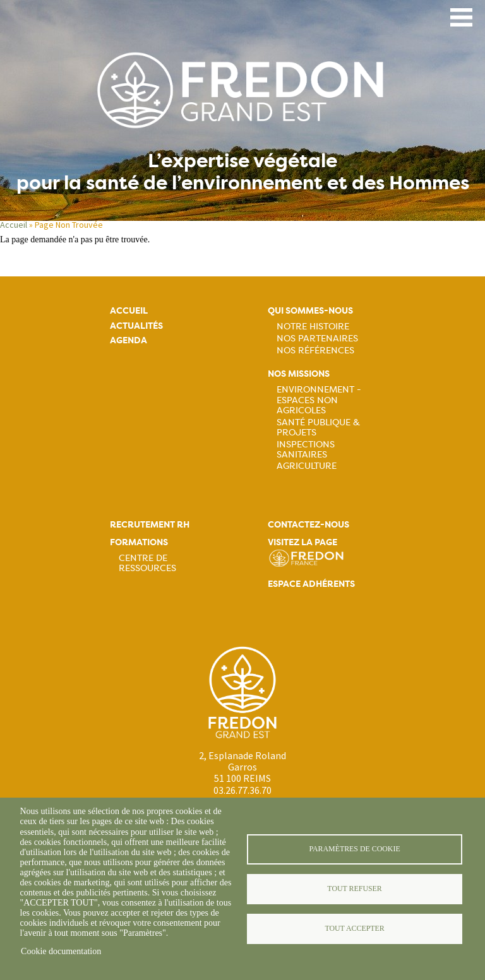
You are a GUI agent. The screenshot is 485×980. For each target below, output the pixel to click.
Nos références (315, 350)
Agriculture (307, 466)
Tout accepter (354, 928)
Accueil (14, 225)
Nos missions (299, 374)
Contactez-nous (308, 525)
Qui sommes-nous (310, 311)
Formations (139, 542)
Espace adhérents (311, 584)
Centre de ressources (147, 563)
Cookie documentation (61, 951)
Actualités (136, 326)
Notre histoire (313, 326)
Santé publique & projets (318, 427)
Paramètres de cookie (354, 849)
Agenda (129, 340)
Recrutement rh (150, 525)
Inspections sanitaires (306, 449)
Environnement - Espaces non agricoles (319, 399)
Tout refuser (354, 888)
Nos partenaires (317, 338)
